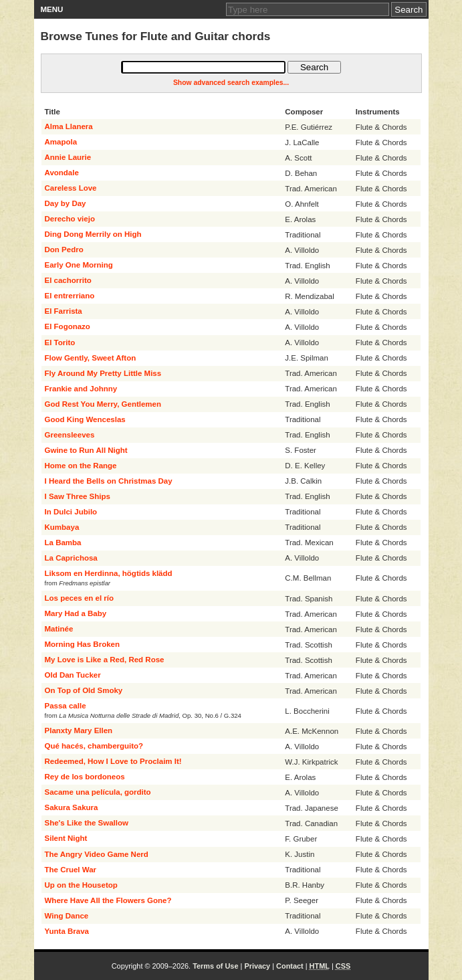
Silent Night (66, 838)
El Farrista (64, 311)
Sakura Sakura (72, 807)
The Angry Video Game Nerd (97, 854)
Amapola (61, 142)
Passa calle (66, 706)
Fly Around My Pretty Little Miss (103, 373)
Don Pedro (64, 250)
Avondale (62, 173)
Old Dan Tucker (73, 675)
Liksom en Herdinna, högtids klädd (109, 573)
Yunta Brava (67, 931)
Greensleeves (70, 435)
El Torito (60, 342)
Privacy (257, 966)
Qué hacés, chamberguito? (94, 746)
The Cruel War (71, 870)
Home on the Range (81, 466)
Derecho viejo (70, 219)
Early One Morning (79, 265)
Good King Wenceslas (85, 419)
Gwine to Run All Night (86, 450)
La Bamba (63, 543)
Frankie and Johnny (81, 389)
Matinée (59, 629)
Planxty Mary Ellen (79, 730)
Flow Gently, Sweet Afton (91, 358)
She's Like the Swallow (87, 823)
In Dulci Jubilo (71, 512)
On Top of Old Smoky (84, 690)
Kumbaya (62, 527)
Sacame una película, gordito (98, 792)
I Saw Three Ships (78, 496)
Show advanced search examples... (231, 83)
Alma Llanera (69, 126)
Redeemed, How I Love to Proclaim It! (113, 761)
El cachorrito (68, 280)
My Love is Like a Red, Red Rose (105, 660)
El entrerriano (70, 296)
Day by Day (66, 203)
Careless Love (71, 188)
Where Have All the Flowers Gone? (108, 900)
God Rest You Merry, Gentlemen (103, 404)
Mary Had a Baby (76, 613)
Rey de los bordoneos (85, 777)
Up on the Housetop (81, 885)
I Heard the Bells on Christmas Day (109, 481)
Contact (290, 966)
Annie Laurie (68, 157)
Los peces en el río (80, 598)
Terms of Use (215, 966)
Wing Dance (67, 916)
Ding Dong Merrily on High (93, 234)
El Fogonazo (68, 326)
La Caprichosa (71, 558)
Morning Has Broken (82, 644)
